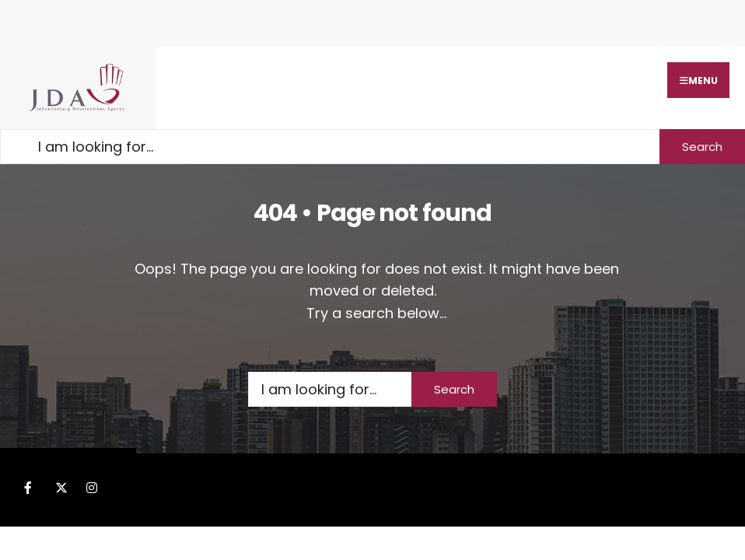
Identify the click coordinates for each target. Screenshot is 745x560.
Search (702, 147)
